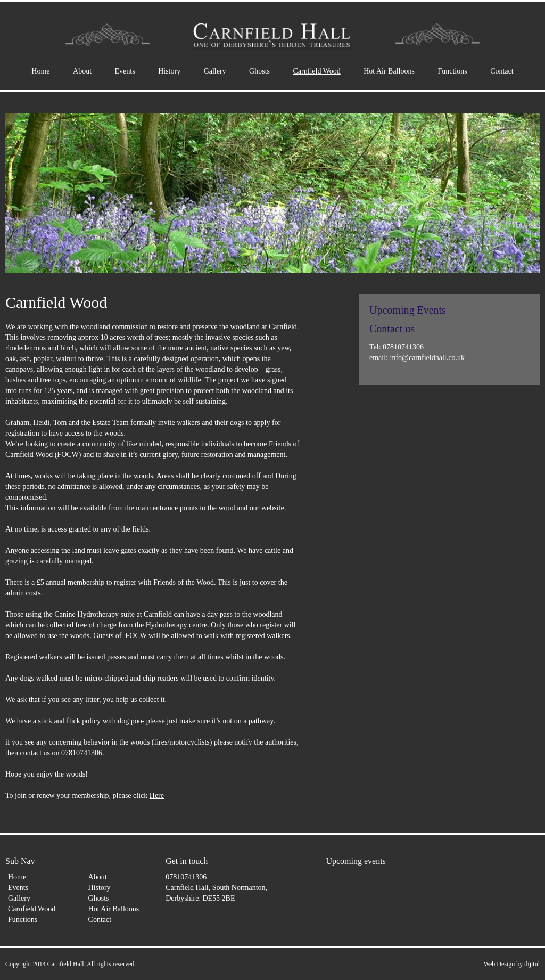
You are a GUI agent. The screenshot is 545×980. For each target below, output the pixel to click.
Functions (452, 71)
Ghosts (259, 71)
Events (125, 71)
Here (157, 795)
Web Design (499, 964)
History (169, 71)
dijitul (532, 964)
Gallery (215, 71)
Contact (502, 71)
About (82, 71)
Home (40, 71)
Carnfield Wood (317, 71)
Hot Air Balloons (389, 71)
